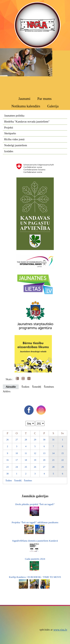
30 (44, 440)
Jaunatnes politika (14, 116)
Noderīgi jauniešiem (16, 145)
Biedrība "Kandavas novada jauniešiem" (27, 122)
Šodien (25, 387)
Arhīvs (7, 391)
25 (26, 467)
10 (17, 453)
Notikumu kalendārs (26, 106)
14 (53, 453)
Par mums (44, 99)
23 (7, 467)
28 (26, 440)
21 (53, 460)
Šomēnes (49, 387)
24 (17, 467)
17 (17, 460)
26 (7, 440)
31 (53, 440)
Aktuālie (11, 387)
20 (44, 460)
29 (35, 440)
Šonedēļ (37, 387)
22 (63, 460)
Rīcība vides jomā (14, 139)
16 (7, 460)
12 (35, 453)
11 (26, 453)
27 (17, 440)
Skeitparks (10, 133)
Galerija (53, 106)
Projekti (9, 128)
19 (35, 460)
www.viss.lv (60, 630)
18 (26, 460)
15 (63, 453)
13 (44, 453)
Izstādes (9, 151)
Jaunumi (24, 99)
